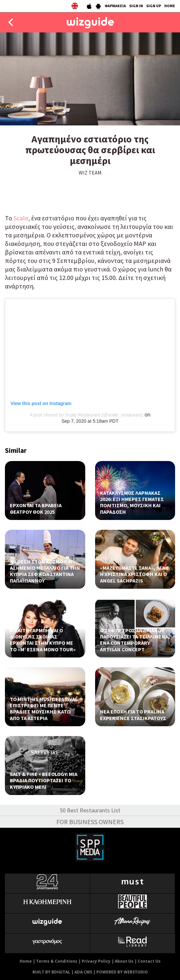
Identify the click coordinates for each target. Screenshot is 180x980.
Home (26, 961)
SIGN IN (136, 6)
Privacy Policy (96, 961)
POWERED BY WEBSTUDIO (122, 972)
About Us (124, 961)
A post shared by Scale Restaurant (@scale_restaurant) (86, 415)
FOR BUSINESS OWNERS (90, 822)
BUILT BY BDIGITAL (51, 972)
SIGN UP (154, 6)
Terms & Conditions (57, 961)
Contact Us (149, 961)
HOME (170, 6)
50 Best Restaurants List (90, 810)
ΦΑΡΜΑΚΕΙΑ (115, 6)
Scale (20, 218)
